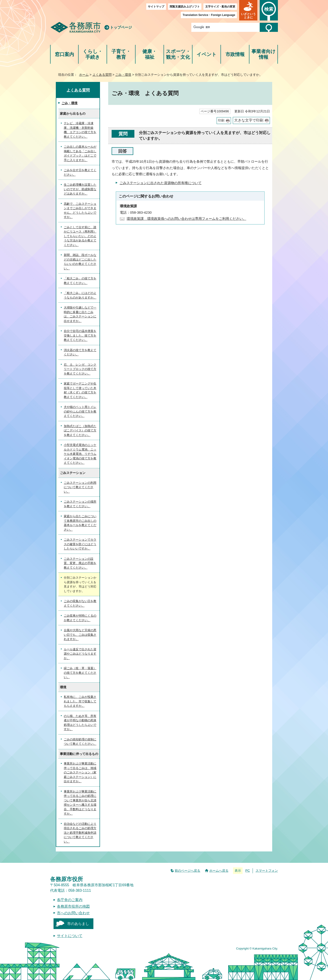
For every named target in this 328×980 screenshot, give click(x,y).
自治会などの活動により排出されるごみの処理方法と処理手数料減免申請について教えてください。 (80, 833)
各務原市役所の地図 (73, 906)
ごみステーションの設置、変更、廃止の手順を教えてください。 (80, 563)
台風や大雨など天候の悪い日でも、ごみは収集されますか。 (80, 635)
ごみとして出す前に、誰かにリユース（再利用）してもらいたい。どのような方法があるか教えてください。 (80, 236)
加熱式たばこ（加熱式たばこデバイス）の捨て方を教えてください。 (80, 430)
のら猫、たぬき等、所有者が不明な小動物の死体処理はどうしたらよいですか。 (80, 723)
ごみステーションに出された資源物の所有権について (161, 183)
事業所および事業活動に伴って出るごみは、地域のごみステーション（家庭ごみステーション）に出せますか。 (80, 772)
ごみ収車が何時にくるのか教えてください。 (80, 618)
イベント (207, 54)
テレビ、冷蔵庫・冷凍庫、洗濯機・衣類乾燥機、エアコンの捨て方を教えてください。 (80, 130)
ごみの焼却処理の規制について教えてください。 (80, 742)
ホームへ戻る (219, 871)
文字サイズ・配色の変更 (220, 7)
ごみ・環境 (123, 75)
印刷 (221, 120)
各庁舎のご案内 (70, 900)
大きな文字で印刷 (249, 120)
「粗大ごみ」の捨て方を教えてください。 (80, 281)
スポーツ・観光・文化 (178, 54)
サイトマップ (156, 7)
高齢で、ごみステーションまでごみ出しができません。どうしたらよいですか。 (80, 210)
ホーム (84, 75)
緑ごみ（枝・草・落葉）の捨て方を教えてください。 (80, 673)
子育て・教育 (121, 54)
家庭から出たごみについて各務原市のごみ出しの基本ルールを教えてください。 (80, 523)
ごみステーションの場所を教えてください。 (80, 504)
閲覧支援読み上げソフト (185, 7)
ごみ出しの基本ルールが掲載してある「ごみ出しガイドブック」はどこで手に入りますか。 (80, 153)
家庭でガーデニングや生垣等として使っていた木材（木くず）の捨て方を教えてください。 (80, 390)
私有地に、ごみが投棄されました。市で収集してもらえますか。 (80, 701)
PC (248, 871)
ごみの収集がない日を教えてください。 (80, 603)
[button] (248, 10)
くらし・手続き (93, 54)
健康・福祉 (150, 54)
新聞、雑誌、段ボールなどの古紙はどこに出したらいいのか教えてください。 (80, 262)
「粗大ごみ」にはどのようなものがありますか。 (80, 295)
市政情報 (235, 54)
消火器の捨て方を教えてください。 (80, 352)
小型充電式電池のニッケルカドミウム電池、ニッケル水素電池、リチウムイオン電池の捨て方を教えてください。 (80, 454)
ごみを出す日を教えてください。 (80, 172)
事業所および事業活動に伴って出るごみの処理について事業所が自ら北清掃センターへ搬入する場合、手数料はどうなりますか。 (80, 803)
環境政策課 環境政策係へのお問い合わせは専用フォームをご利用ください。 (186, 219)
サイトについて (70, 936)
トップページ (121, 27)
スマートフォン (267, 871)
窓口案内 (64, 54)
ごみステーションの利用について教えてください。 (80, 487)
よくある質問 (102, 75)
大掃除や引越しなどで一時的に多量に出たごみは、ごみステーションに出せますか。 (80, 314)
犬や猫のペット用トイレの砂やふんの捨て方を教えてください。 (80, 411)
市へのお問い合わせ (73, 913)
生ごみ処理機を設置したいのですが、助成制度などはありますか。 (80, 189)
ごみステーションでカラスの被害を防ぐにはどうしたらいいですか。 (80, 544)
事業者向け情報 (264, 54)
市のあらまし (78, 924)
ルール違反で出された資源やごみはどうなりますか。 (80, 654)
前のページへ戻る (187, 871)
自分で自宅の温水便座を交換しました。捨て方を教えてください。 (80, 335)
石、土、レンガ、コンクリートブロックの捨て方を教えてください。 (80, 369)
